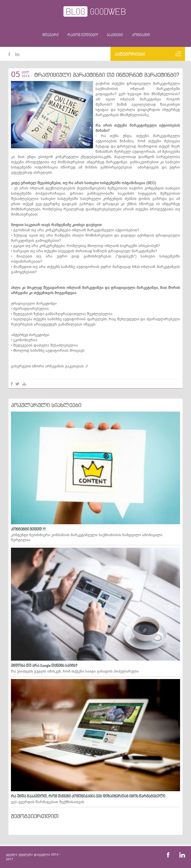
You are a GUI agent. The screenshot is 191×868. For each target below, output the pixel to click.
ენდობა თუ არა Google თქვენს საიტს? (44, 666)
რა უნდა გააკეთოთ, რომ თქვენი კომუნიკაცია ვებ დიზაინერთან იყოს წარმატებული (88, 796)
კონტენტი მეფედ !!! (28, 529)
